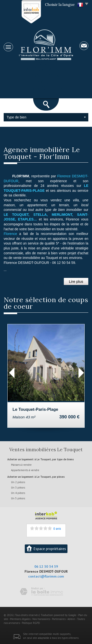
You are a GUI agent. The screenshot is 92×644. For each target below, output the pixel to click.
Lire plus (76, 281)
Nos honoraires (41, 619)
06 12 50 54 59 (46, 567)
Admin (71, 619)
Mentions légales (20, 619)
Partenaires (59, 619)
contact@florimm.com (46, 576)
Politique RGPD (31, 623)
